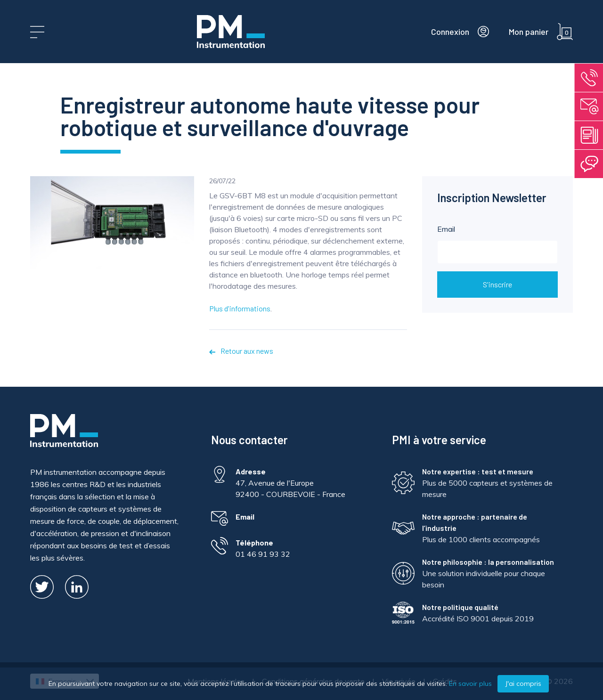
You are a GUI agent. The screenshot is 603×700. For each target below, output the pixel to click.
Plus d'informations (240, 308)
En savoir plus (470, 684)
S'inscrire (497, 284)
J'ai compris (523, 684)
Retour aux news (241, 351)
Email (497, 244)
